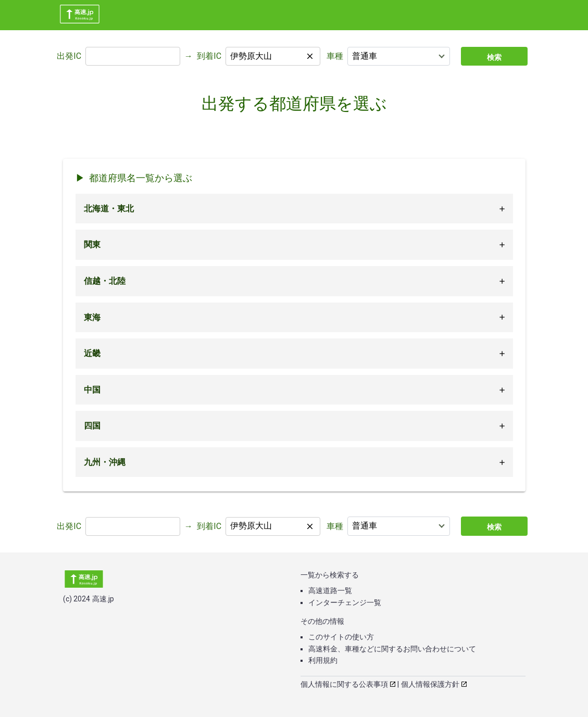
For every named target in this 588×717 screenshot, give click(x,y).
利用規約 (323, 660)
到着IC (209, 56)
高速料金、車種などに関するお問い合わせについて (392, 649)
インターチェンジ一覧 (345, 602)
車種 (335, 56)
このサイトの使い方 (341, 637)
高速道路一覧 (330, 590)
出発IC (69, 56)
